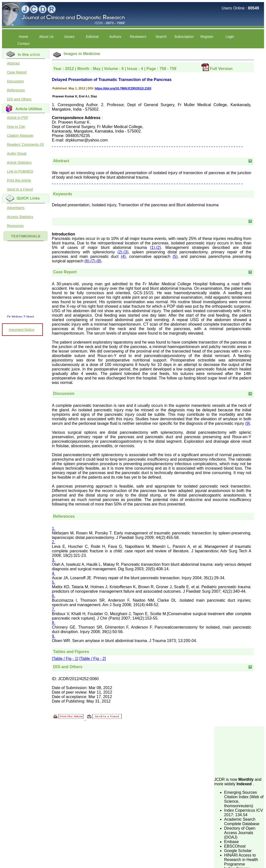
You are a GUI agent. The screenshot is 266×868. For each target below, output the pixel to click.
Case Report (17, 72)
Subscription (184, 37)
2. (53, 542)
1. (53, 529)
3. (53, 560)
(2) (159, 248)
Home (23, 37)
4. (53, 573)
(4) (123, 256)
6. (53, 596)
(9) (248, 423)
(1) (153, 248)
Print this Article (19, 180)
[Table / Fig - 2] (92, 659)
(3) (126, 252)
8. (53, 623)
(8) (99, 261)
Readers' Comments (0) (25, 145)
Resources (15, 226)
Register (207, 37)
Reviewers (138, 37)
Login (230, 37)
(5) (175, 256)
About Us (46, 37)
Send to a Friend (20, 189)
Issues (69, 37)
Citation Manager (20, 136)
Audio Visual (17, 153)
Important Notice (22, 330)
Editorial (92, 37)
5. (53, 582)
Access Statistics (20, 217)
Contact (23, 44)
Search (161, 37)
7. (53, 609)
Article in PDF (18, 118)
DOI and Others (19, 99)
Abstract (13, 63)
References (16, 90)
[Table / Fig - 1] (65, 659)
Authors (115, 37)
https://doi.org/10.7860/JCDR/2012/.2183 (123, 88)
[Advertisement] (239, 751)
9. (53, 636)
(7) (93, 261)
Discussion (15, 81)
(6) (87, 261)
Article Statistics (19, 162)
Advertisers (16, 208)
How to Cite (16, 127)
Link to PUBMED (20, 171)
